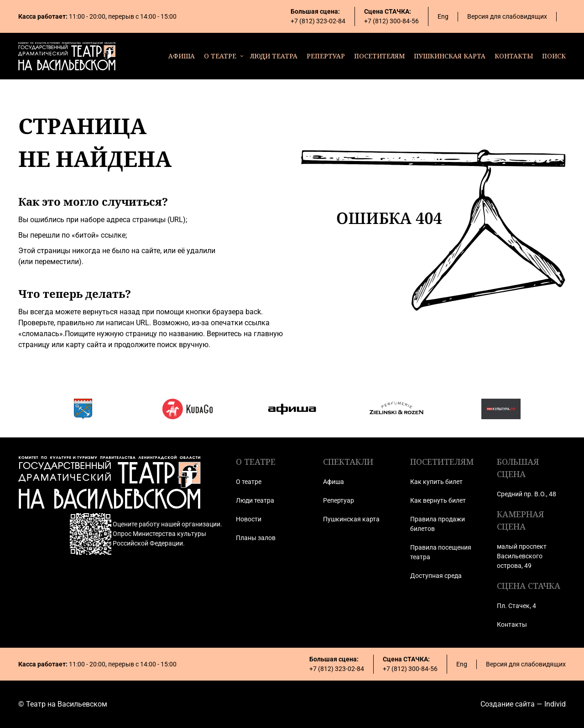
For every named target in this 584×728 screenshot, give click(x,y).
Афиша (334, 482)
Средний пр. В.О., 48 (527, 494)
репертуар (326, 56)
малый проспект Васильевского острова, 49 (522, 556)
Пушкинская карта (351, 519)
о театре (220, 56)
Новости (249, 519)
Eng (443, 16)
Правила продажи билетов (438, 524)
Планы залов (256, 538)
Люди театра (255, 500)
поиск (554, 56)
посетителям (379, 56)
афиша (182, 56)
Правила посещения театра (441, 552)
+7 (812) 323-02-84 (318, 21)
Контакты (512, 624)
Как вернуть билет (438, 500)
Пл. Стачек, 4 (516, 606)
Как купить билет (436, 482)
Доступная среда (436, 576)
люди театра (274, 56)
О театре (249, 482)
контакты (514, 56)
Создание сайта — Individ (523, 704)
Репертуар (339, 500)
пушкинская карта (450, 56)
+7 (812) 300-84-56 (391, 21)
